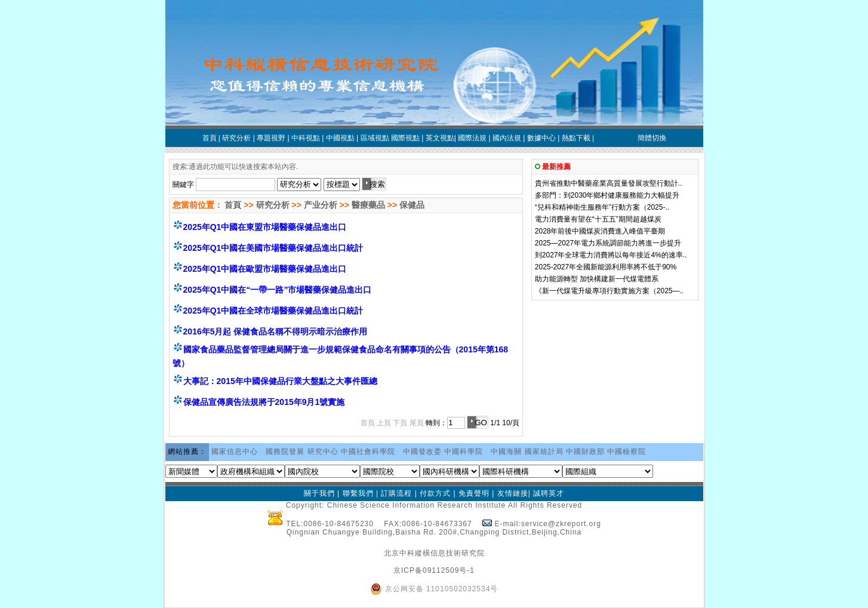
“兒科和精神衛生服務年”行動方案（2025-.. (602, 207)
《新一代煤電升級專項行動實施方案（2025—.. (609, 291)
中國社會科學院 (368, 452)
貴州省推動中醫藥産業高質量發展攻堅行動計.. (609, 183)
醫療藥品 (368, 205)
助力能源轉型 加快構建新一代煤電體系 (597, 279)
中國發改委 (422, 452)
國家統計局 (544, 452)
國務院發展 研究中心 (302, 452)
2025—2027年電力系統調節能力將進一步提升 (608, 243)
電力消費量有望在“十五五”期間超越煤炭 (598, 219)
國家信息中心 (235, 452)
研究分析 (273, 205)
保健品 (412, 205)
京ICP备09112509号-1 (434, 570)
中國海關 (506, 452)
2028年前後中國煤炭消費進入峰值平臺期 (600, 231)
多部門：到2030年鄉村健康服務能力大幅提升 (607, 195)
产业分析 (321, 205)
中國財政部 (585, 452)
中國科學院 (464, 452)
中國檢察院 (627, 452)
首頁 (232, 205)
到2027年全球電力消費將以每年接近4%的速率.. (611, 255)
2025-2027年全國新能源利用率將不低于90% (606, 267)
